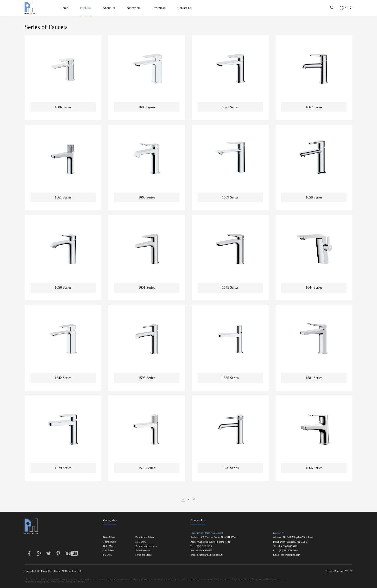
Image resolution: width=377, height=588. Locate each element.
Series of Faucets (143, 555)
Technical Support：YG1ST (339, 571)
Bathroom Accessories (146, 546)
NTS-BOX (141, 542)
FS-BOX (107, 555)
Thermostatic (109, 542)
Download (159, 8)
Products (85, 8)
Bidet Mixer (109, 546)
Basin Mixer (109, 537)
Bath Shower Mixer (145, 537)
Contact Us (185, 8)
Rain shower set (143, 551)
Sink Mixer (109, 551)
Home (64, 8)
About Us (109, 8)
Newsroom (134, 8)
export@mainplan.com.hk (211, 555)
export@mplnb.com (291, 555)
